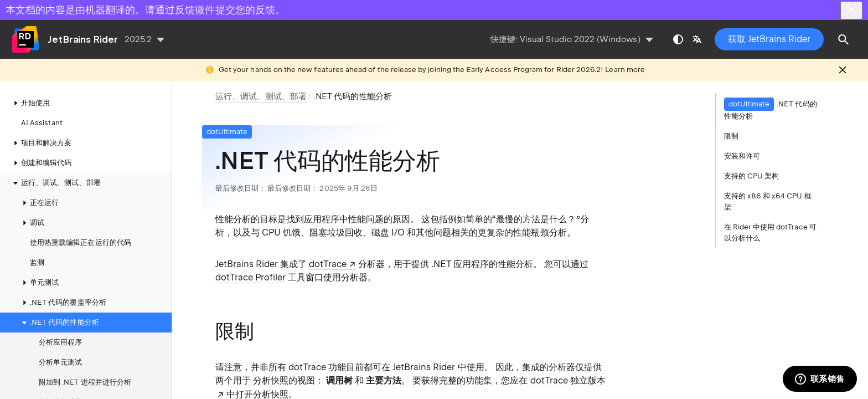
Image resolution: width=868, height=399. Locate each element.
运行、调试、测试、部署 (55, 183)
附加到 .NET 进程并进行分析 (85, 382)
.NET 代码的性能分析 (59, 323)
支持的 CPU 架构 (752, 176)
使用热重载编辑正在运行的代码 (81, 242)
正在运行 (39, 203)
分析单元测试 (60, 362)
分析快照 (271, 380)
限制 (731, 136)
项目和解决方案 (41, 143)
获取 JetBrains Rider (769, 39)
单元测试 (39, 283)
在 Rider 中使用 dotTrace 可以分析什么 (770, 232)
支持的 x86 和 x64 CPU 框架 (768, 201)
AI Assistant (42, 123)
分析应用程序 (60, 342)
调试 (32, 223)
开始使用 (30, 103)
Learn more (625, 70)
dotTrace (328, 264)
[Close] (851, 10)
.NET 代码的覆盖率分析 (63, 303)
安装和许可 (742, 156)
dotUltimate (227, 132)
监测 (37, 262)
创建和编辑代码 (41, 163)
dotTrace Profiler (250, 277)
